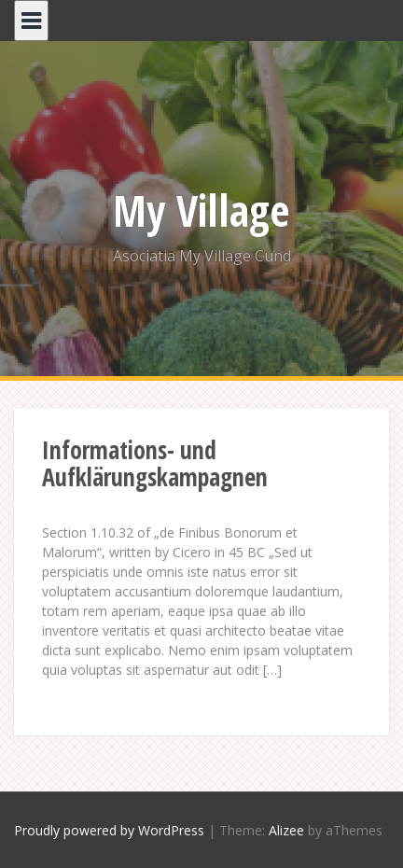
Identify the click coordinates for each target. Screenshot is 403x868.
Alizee (286, 830)
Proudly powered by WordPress (109, 830)
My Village (201, 210)
